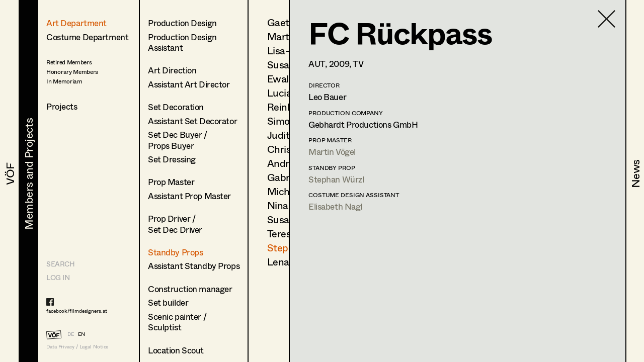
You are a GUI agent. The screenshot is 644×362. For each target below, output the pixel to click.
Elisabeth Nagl (335, 206)
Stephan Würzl (336, 179)
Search (60, 264)
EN (82, 334)
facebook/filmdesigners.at (77, 311)
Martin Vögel (332, 152)
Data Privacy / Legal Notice (77, 347)
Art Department (76, 23)
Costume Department (87, 37)
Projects (62, 106)
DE (71, 334)
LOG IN (58, 277)
